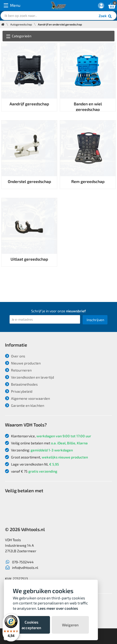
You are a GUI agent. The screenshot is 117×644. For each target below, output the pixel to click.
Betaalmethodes (21, 384)
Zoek (106, 16)
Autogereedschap (21, 24)
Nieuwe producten (23, 363)
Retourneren (18, 370)
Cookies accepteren (31, 625)
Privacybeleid (19, 391)
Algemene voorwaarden (27, 398)
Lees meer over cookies (58, 608)
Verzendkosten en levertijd (30, 377)
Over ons (15, 356)
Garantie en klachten (25, 405)
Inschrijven (95, 320)
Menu (12, 5)
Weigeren (70, 625)
